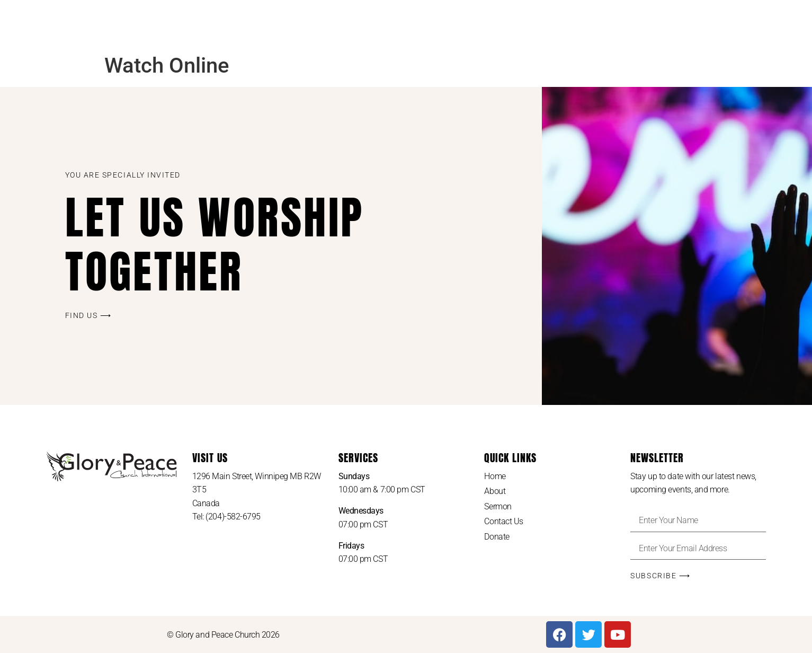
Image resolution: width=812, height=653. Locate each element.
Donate (497, 537)
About (495, 491)
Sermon (498, 506)
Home (495, 476)
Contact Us (504, 521)
